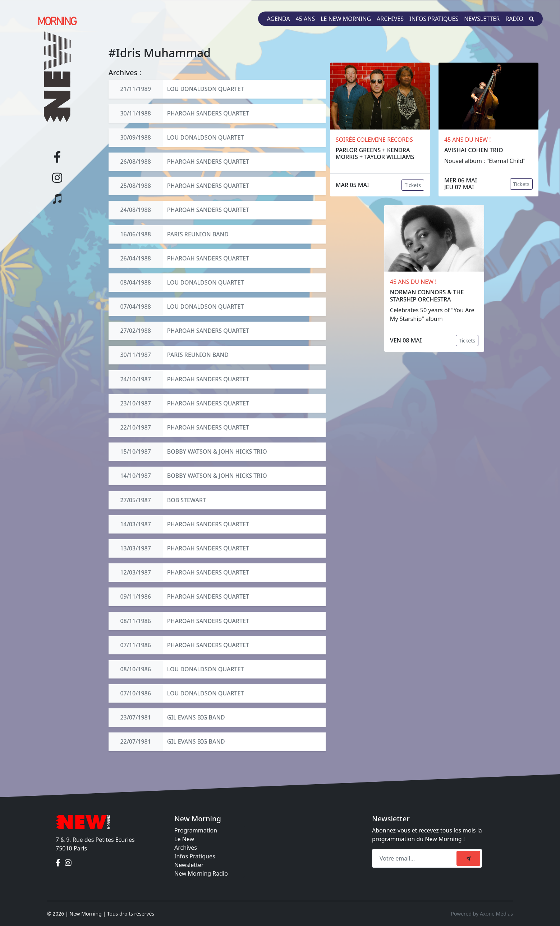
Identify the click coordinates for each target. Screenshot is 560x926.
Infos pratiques (434, 19)
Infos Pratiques (195, 856)
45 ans (306, 19)
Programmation (196, 830)
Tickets (413, 185)
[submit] (468, 858)
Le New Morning (346, 19)
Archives (390, 19)
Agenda (278, 19)
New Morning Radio (201, 873)
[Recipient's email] (415, 858)
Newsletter (482, 19)
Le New (184, 839)
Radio (514, 19)
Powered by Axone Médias (482, 914)
